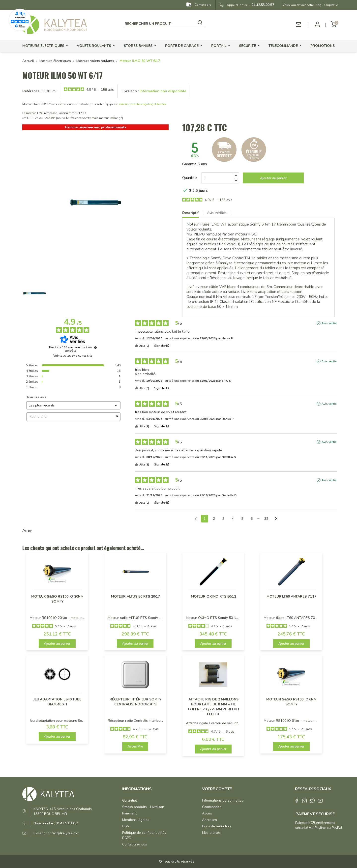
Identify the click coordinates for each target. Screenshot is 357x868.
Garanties (130, 800)
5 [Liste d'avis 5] (242, 519)
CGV (126, 826)
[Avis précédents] (196, 518)
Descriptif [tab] (190, 213)
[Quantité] (217, 178)
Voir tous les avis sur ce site (73, 356)
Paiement (130, 813)
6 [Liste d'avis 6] (252, 519)
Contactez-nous (135, 844)
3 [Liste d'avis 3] (223, 519)
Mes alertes (211, 833)
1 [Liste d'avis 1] (205, 519)
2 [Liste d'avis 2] (214, 519)
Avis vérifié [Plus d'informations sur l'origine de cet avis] (329, 323)
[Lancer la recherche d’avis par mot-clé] (117, 417)
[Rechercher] (165, 23)
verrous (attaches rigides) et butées (142, 104)
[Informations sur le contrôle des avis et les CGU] (95, 347)
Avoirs (207, 813)
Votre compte (217, 789)
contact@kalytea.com (63, 833)
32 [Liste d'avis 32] (266, 519)
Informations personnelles (223, 800)
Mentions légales (136, 820)
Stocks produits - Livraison (143, 807)
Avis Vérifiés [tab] (217, 213)
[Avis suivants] (276, 519)
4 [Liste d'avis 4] (233, 519)
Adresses (209, 820)
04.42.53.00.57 (261, 5)
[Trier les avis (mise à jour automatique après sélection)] (73, 405)
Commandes (212, 807)
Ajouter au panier (273, 178)
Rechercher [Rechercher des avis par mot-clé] (71, 417)
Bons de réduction (216, 826)
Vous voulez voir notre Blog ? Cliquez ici (311, 5)
